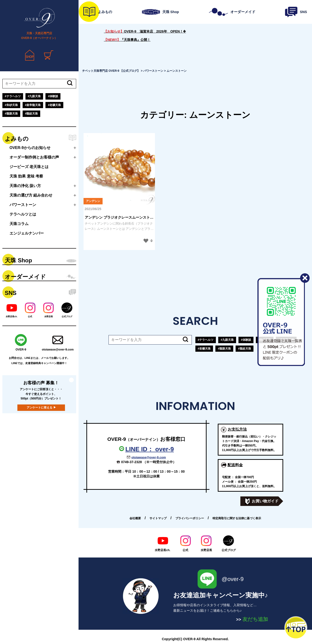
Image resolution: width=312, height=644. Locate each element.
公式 (186, 543)
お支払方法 (237, 429)
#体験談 (53, 96)
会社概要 (135, 518)
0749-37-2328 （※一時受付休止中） (149, 462)
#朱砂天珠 (11, 105)
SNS (11, 293)
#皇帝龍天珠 (33, 105)
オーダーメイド (25, 277)
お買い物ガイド (262, 501)
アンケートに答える (40, 408)
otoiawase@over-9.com (149, 457)
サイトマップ (158, 518)
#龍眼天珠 (11, 114)
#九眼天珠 (34, 96)
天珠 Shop (18, 260)
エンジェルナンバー (27, 233)
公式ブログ (229, 543)
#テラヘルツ (13, 96)
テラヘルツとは (23, 214)
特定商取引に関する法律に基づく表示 (237, 518)
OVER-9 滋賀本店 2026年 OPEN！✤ (145, 31)
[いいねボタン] (146, 241)
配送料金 (235, 465)
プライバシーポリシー (190, 518)
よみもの (17, 139)
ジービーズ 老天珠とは (29, 167)
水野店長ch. (162, 543)
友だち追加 (252, 619)
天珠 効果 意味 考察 (26, 176)
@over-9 (220, 579)
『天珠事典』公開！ (127, 40)
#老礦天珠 (54, 105)
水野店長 (206, 543)
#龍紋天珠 (32, 114)
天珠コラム (19, 224)
